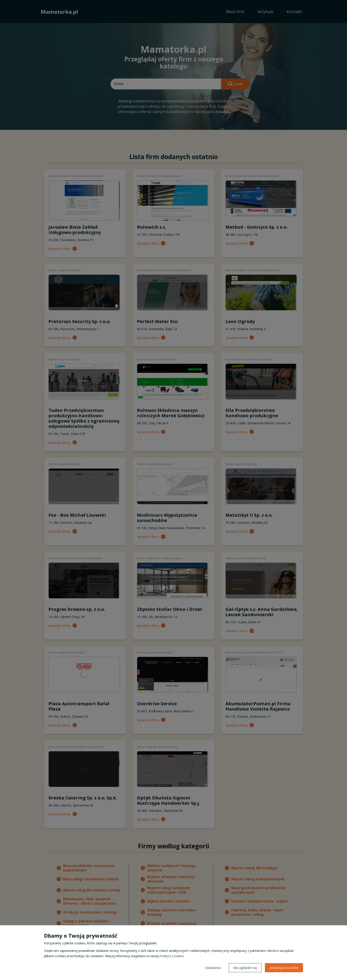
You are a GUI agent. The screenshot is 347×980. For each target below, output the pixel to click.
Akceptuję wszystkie (284, 968)
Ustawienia (213, 968)
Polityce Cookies (172, 956)
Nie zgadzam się (245, 968)
